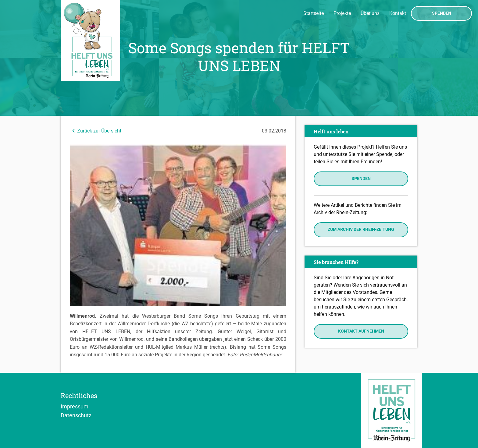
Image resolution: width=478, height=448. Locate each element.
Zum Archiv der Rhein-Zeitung (361, 229)
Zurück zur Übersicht (96, 131)
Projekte (342, 13)
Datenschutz (76, 415)
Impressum (75, 406)
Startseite (314, 13)
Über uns (370, 13)
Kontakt (398, 13)
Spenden (442, 13)
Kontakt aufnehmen (361, 331)
